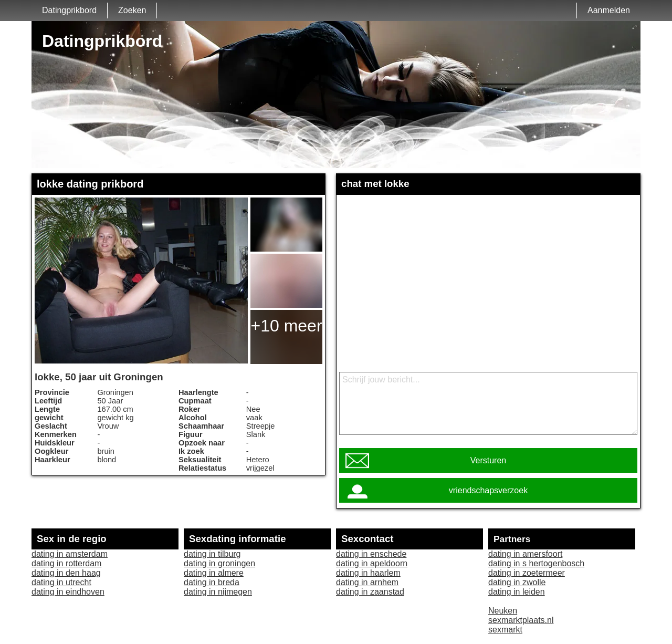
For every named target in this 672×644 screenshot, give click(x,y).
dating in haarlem (368, 573)
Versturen (488, 460)
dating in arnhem (367, 582)
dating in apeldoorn (372, 563)
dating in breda (212, 582)
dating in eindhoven (68, 592)
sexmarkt (505, 630)
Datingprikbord (69, 10)
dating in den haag (66, 573)
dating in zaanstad (370, 592)
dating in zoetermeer (527, 573)
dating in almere (214, 573)
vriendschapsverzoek (488, 490)
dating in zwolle (517, 582)
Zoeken (132, 10)
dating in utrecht (61, 582)
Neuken (503, 611)
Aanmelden (609, 10)
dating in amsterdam (70, 554)
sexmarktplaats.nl (521, 620)
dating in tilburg (212, 554)
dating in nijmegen (218, 592)
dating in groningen (219, 563)
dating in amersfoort (525, 554)
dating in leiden (517, 592)
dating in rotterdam (66, 563)
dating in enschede (371, 554)
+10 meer (286, 326)
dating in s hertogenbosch (536, 563)
